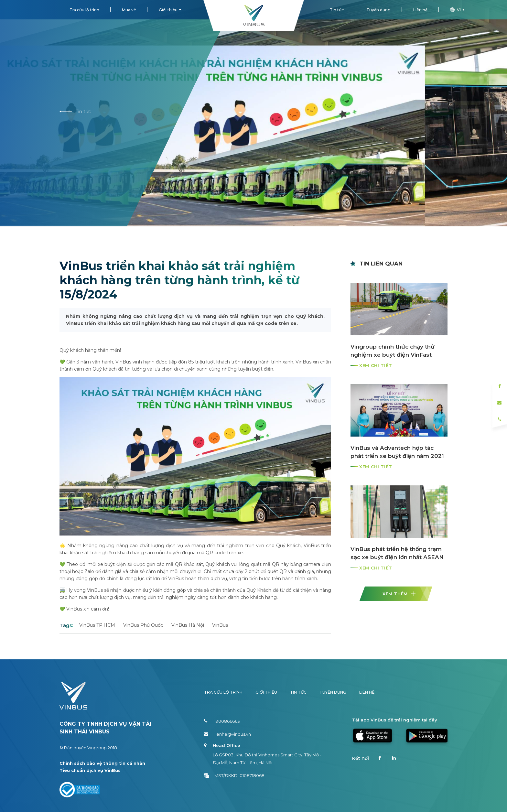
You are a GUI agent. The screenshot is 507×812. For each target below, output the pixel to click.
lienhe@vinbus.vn (227, 734)
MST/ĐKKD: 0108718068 (234, 775)
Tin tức (337, 10)
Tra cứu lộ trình (84, 10)
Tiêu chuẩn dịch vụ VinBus (90, 770)
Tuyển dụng (378, 10)
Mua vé (129, 10)
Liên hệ (420, 10)
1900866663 (222, 721)
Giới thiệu (168, 10)
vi (458, 10)
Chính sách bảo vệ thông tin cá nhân (102, 763)
